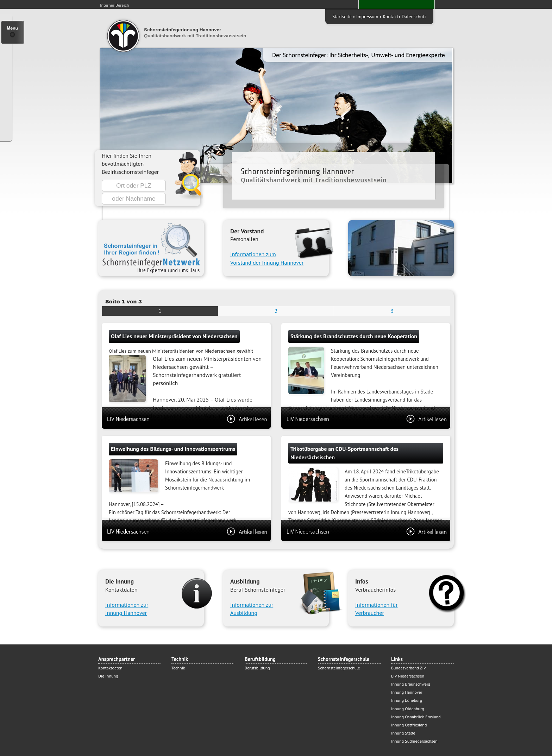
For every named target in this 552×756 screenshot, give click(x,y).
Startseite (342, 17)
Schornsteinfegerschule (339, 668)
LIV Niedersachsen (187, 419)
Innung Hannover (407, 692)
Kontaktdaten (110, 668)
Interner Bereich (115, 5)
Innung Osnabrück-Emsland (416, 717)
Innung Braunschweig (411, 684)
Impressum (367, 17)
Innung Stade (403, 733)
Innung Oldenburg (408, 709)
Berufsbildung (257, 668)
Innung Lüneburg (407, 700)
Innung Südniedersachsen (414, 741)
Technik (178, 668)
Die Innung (108, 676)
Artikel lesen (247, 419)
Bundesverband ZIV (409, 668)
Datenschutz (414, 17)
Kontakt (391, 17)
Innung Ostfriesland (409, 725)
